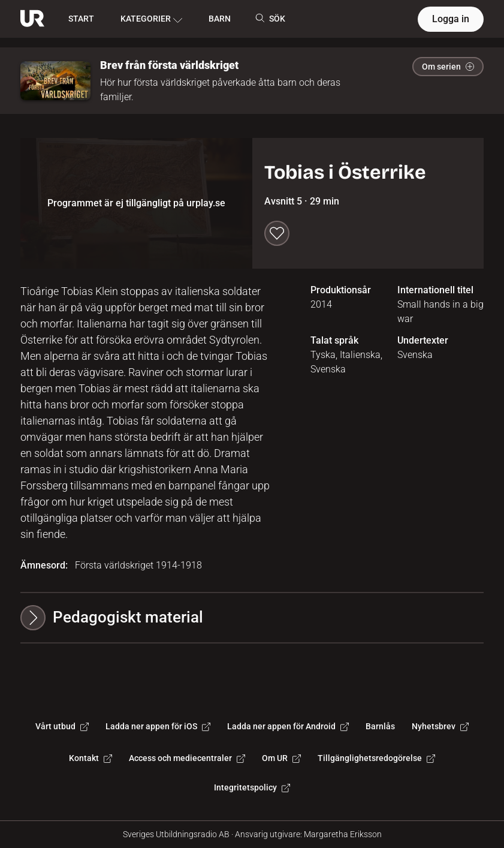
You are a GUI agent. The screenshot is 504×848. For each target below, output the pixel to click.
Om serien (448, 67)
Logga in (451, 19)
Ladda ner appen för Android (288, 726)
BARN (220, 19)
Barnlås (380, 726)
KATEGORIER (151, 19)
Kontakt (90, 758)
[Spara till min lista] (277, 233)
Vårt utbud (62, 726)
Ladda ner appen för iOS (158, 726)
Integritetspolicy (252, 787)
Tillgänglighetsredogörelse (376, 758)
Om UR (281, 758)
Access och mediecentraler (187, 758)
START (81, 19)
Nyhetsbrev (440, 726)
